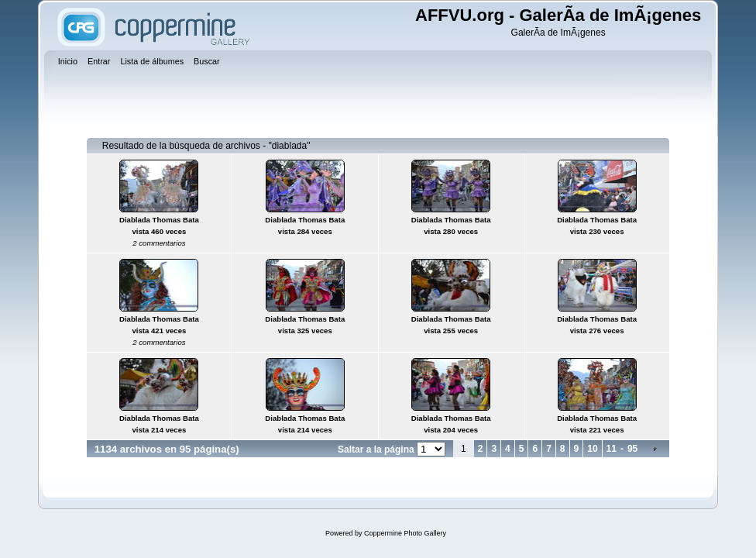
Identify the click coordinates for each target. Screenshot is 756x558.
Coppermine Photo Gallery (405, 533)
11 (612, 449)
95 (632, 449)
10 (592, 449)
